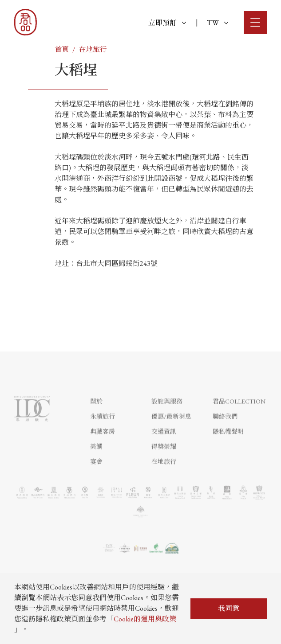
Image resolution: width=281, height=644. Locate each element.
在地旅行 (93, 49)
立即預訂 (167, 23)
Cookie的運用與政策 (145, 619)
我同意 (229, 608)
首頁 (62, 49)
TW (218, 23)
